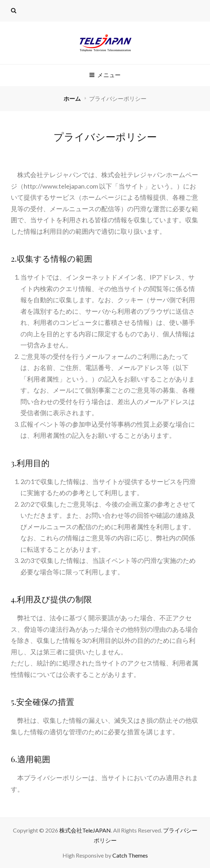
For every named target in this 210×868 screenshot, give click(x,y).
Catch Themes (130, 855)
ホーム (73, 98)
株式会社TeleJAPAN (85, 830)
